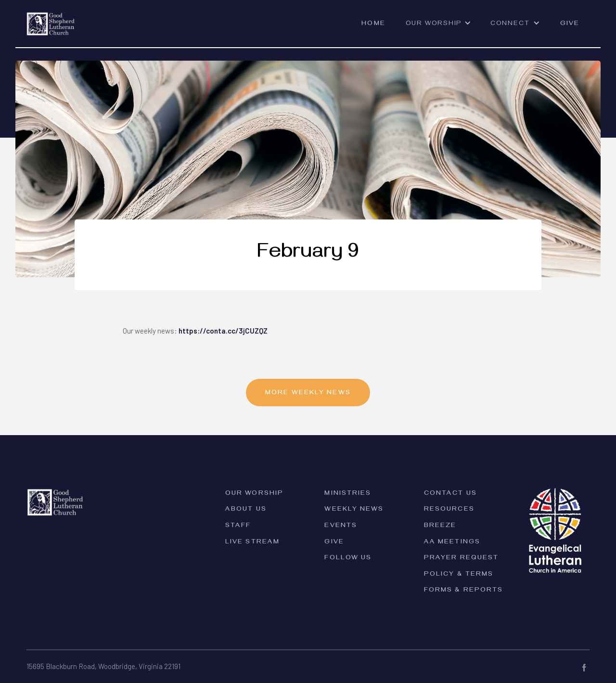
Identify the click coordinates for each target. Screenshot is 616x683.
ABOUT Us (246, 510)
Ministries (348, 494)
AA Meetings (452, 543)
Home (373, 24)
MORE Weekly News (308, 393)
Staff (238, 526)
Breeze (440, 526)
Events (341, 526)
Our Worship (254, 494)
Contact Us (450, 494)
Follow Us (348, 559)
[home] (51, 18)
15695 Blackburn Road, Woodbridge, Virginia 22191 (103, 666)
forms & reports (464, 591)
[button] (438, 28)
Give (570, 24)
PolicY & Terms (459, 575)
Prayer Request (461, 559)
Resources (449, 510)
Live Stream (252, 543)
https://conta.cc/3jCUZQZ (223, 331)
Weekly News (354, 510)
